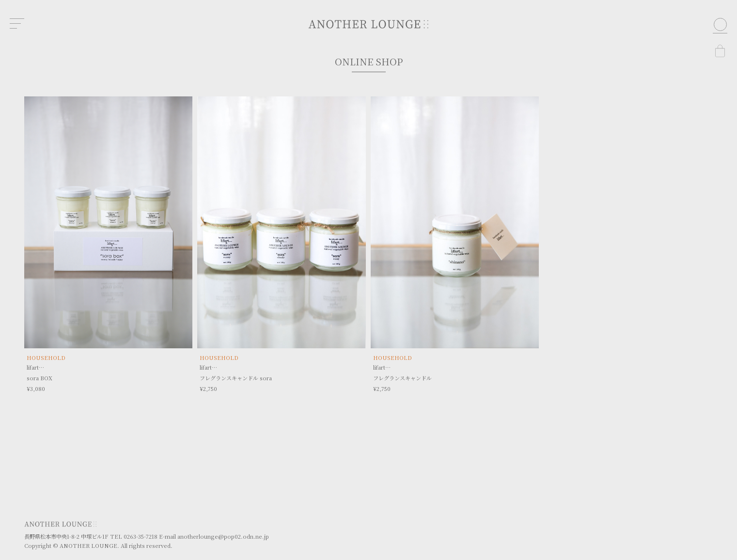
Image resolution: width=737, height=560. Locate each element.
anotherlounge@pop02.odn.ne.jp (223, 536)
